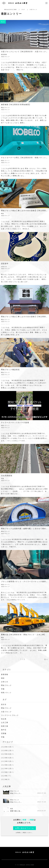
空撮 (3, 689)
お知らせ (5, 682)
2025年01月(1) (7, 772)
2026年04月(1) (7, 747)
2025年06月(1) (7, 758)
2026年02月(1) (7, 750)
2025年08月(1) (7, 754)
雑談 (3, 678)
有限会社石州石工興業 (10, 9)
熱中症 (4, 730)
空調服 (4, 733)
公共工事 (5, 722)
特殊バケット (6, 693)
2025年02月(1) (7, 768)
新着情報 (5, 674)
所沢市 (4, 704)
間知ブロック (6, 685)
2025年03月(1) (7, 765)
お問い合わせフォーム (25, 828)
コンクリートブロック (10, 715)
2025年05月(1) (7, 761)
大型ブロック (6, 712)
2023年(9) (5, 779)
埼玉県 (4, 719)
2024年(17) (6, 776)
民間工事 (5, 726)
